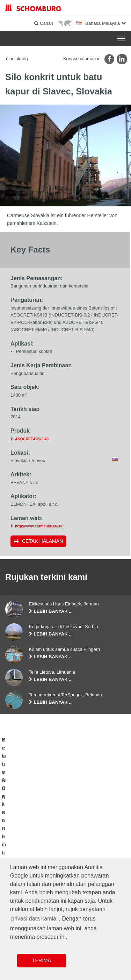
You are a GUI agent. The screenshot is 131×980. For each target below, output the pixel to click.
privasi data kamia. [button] (34, 919)
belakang (19, 59)
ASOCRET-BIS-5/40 (32, 440)
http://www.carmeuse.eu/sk (39, 527)
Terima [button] (42, 960)
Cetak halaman (42, 542)
